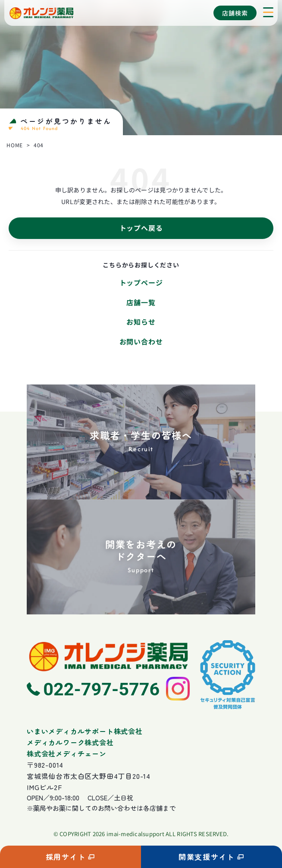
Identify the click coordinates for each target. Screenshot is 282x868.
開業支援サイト (211, 857)
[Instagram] (178, 689)
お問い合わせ (141, 341)
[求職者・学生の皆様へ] (141, 442)
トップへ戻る (141, 228)
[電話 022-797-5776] (93, 689)
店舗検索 (235, 13)
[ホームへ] (108, 656)
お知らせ (141, 322)
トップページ (141, 282)
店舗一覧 (141, 302)
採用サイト (71, 857)
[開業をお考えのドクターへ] (141, 558)
